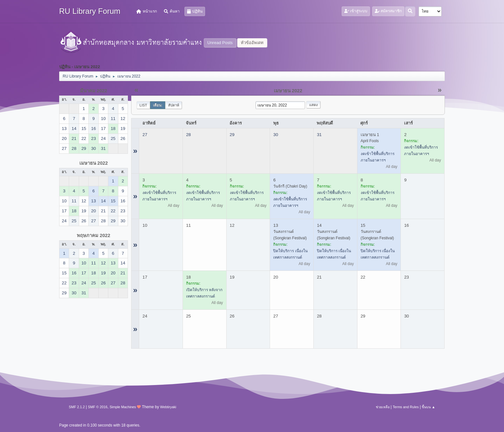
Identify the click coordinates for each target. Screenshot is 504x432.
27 (145, 135)
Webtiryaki (168, 407)
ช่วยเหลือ (383, 407)
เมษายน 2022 (94, 163)
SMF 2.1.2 (77, 407)
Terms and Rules (406, 407)
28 (189, 135)
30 (276, 135)
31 (319, 135)
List (143, 105)
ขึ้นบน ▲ (428, 407)
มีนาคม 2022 (94, 91)
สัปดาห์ (174, 105)
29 (232, 135)
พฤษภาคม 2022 (94, 235)
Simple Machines (123, 407)
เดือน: (158, 105)
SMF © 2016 (98, 407)
